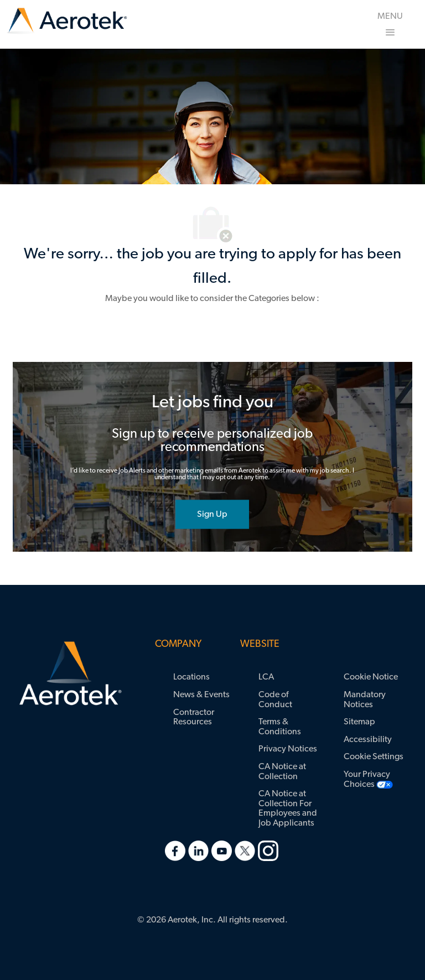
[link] (67, 21)
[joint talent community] (212, 514)
